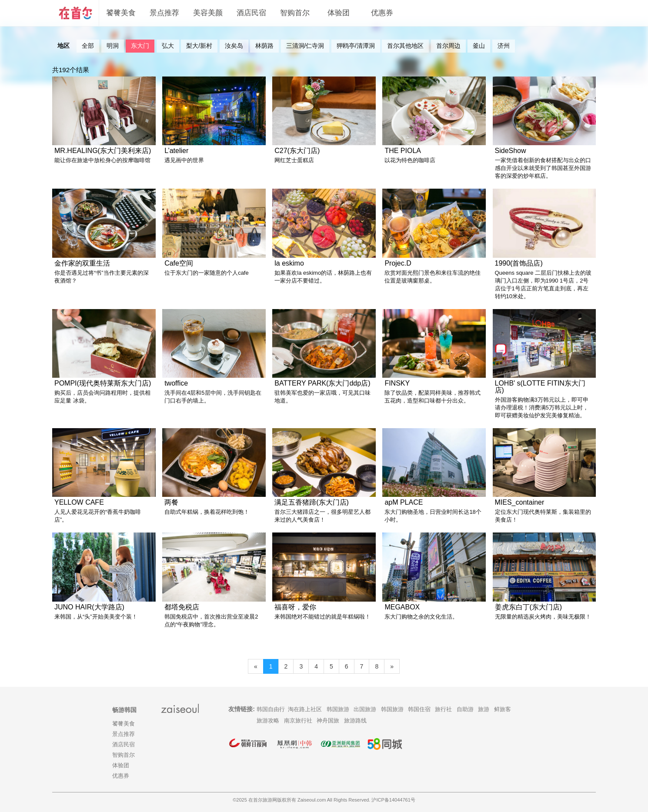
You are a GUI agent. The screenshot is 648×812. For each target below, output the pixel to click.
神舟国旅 (328, 720)
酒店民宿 (251, 13)
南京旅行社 (298, 720)
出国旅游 (365, 709)
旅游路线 (355, 720)
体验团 (339, 13)
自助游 (465, 709)
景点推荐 (164, 13)
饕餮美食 (121, 13)
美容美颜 (208, 13)
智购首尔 (295, 13)
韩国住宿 (419, 709)
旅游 (484, 709)
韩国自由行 (271, 709)
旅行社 (443, 709)
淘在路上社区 (305, 709)
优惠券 (382, 13)
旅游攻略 (268, 720)
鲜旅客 (503, 709)
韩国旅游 (338, 709)
